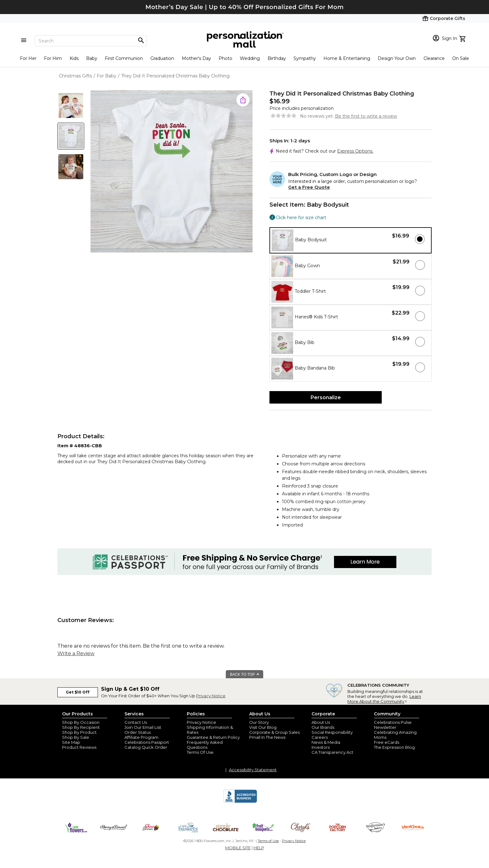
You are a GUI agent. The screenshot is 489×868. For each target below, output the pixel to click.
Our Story (259, 722)
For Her (28, 58)
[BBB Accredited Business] (240, 802)
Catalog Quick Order (146, 747)
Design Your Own (397, 58)
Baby (92, 58)
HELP (259, 848)
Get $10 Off (78, 692)
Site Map (71, 742)
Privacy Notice (211, 696)
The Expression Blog (394, 747)
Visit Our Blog (263, 727)
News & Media (326, 742)
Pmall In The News (267, 737)
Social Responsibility (332, 732)
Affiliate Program (141, 737)
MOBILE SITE (238, 848)
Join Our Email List (143, 727)
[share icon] (243, 100)
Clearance (434, 58)
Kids (74, 58)
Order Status (138, 732)
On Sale (461, 58)
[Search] (91, 41)
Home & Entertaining (347, 58)
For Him (53, 58)
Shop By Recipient (81, 727)
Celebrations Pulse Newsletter (393, 725)
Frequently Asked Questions (205, 745)
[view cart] (463, 38)
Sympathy (305, 58)
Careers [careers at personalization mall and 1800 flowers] (320, 737)
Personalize (326, 397)
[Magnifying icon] (141, 41)
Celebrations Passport (147, 742)
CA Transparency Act (332, 752)
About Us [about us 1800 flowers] (321, 722)
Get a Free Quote (309, 187)
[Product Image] (172, 172)
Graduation (162, 58)
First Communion (124, 58)
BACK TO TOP (245, 674)
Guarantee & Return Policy (213, 737)
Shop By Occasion (81, 722)
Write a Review (76, 653)
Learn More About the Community (384, 699)
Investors (321, 747)
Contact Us (136, 722)
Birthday (277, 58)
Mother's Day (196, 58)
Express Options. (355, 151)
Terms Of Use (200, 752)
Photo (225, 58)
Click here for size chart (301, 218)
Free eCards (387, 742)
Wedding (250, 58)
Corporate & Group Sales (274, 732)
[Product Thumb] (71, 105)
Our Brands (323, 727)
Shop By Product (79, 732)
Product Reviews (79, 747)
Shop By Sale (76, 737)
